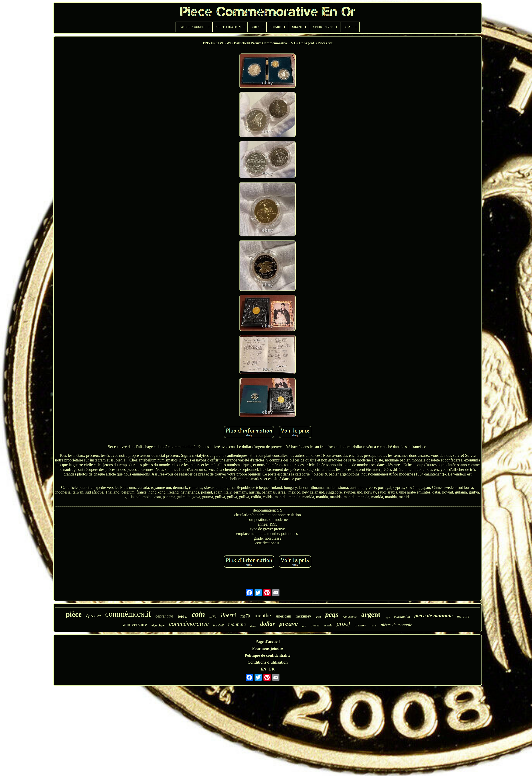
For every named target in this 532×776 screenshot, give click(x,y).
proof (343, 624)
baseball (218, 625)
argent (371, 615)
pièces (315, 625)
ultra (318, 617)
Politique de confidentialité (267, 655)
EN (263, 669)
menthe (263, 615)
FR (272, 669)
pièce (74, 614)
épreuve (93, 616)
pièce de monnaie (433, 616)
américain (283, 616)
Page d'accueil (268, 642)
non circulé (350, 617)
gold (304, 626)
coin (198, 614)
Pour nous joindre (267, 648)
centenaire (164, 616)
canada (328, 626)
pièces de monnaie (396, 625)
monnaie (237, 624)
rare (374, 625)
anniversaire (135, 624)
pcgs (332, 614)
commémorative (189, 624)
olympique (158, 625)
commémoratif (128, 614)
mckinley (303, 616)
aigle (387, 617)
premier (360, 625)
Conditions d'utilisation (268, 662)
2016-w (182, 617)
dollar (267, 624)
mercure (463, 616)
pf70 (213, 616)
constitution (402, 617)
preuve (288, 623)
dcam (253, 626)
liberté (229, 615)
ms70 (245, 616)
